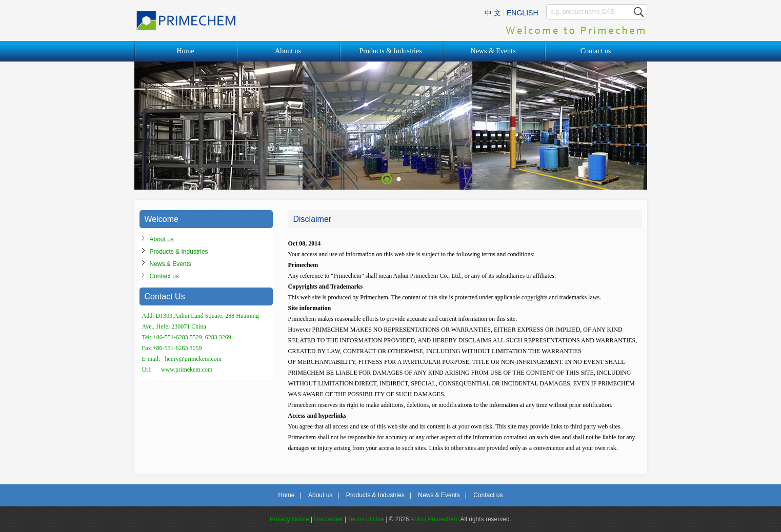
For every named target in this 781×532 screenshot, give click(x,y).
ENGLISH (522, 13)
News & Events (493, 51)
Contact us (596, 51)
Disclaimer (329, 519)
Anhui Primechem (435, 519)
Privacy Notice (289, 519)
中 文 (493, 13)
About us (288, 51)
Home (185, 51)
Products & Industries (390, 51)
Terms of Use (366, 519)
